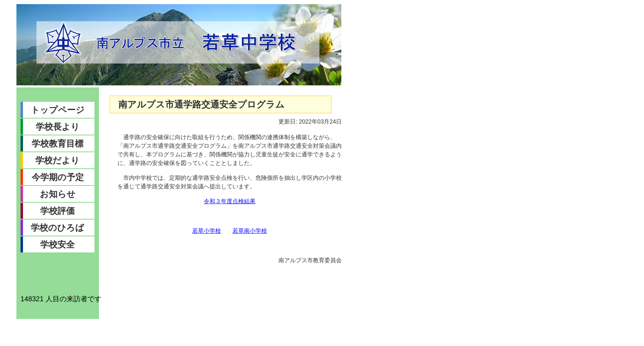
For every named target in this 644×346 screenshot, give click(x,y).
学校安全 (57, 244)
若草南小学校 (250, 231)
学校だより (57, 160)
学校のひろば (57, 228)
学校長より (58, 127)
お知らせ (58, 194)
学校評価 (57, 211)
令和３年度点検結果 (230, 201)
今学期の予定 (58, 177)
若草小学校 (207, 231)
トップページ (58, 110)
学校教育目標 (57, 143)
